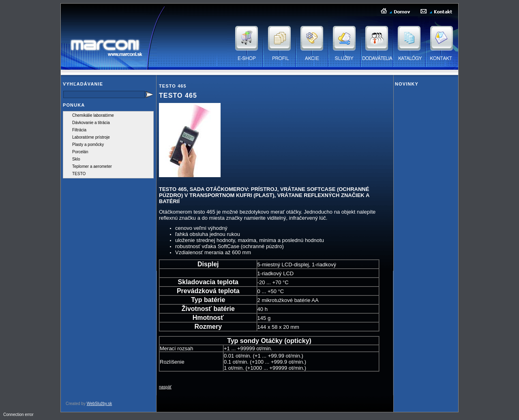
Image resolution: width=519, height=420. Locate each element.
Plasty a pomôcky (88, 145)
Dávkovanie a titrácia (91, 123)
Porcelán (80, 152)
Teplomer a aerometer (92, 166)
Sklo (76, 159)
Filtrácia (79, 130)
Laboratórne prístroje (91, 137)
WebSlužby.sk (99, 404)
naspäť (165, 387)
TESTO (79, 174)
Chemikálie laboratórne (93, 115)
